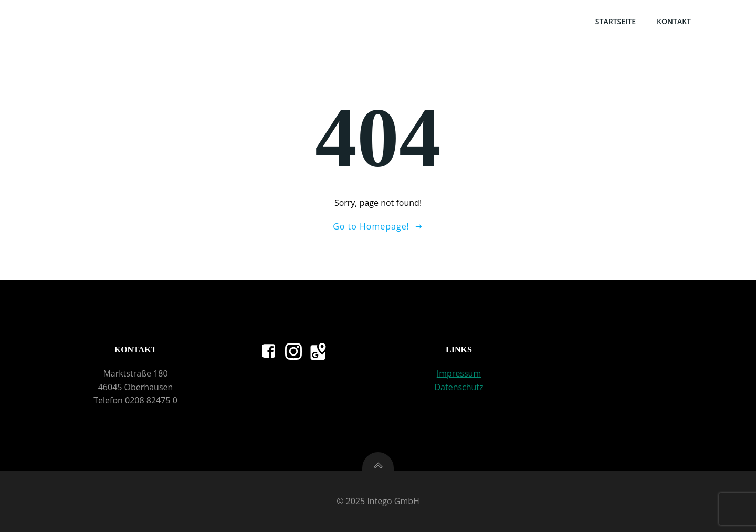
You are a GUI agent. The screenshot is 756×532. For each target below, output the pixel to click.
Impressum (459, 373)
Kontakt (674, 21)
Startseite (616, 21)
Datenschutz (459, 387)
